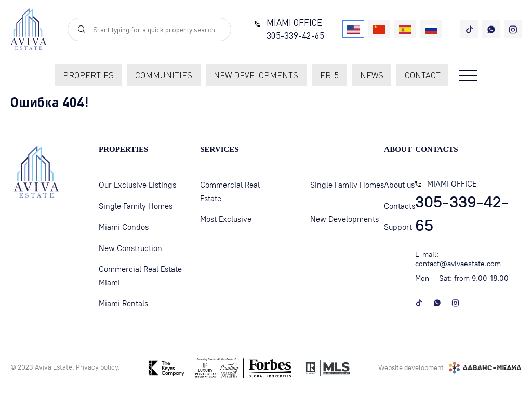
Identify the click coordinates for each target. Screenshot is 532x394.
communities (164, 75)
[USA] (353, 29)
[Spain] (405, 29)
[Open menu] (468, 75)
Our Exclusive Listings (137, 185)
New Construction (130, 248)
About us (399, 185)
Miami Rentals (123, 304)
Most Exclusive (226, 219)
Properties (88, 75)
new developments (256, 75)
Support (398, 227)
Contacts (400, 206)
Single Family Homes (136, 206)
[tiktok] (469, 29)
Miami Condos (124, 227)
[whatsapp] (491, 29)
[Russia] (431, 29)
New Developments (344, 219)
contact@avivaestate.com (458, 264)
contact (423, 75)
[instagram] (513, 29)
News (372, 75)
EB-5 (329, 75)
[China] (379, 29)
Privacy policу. (98, 367)
